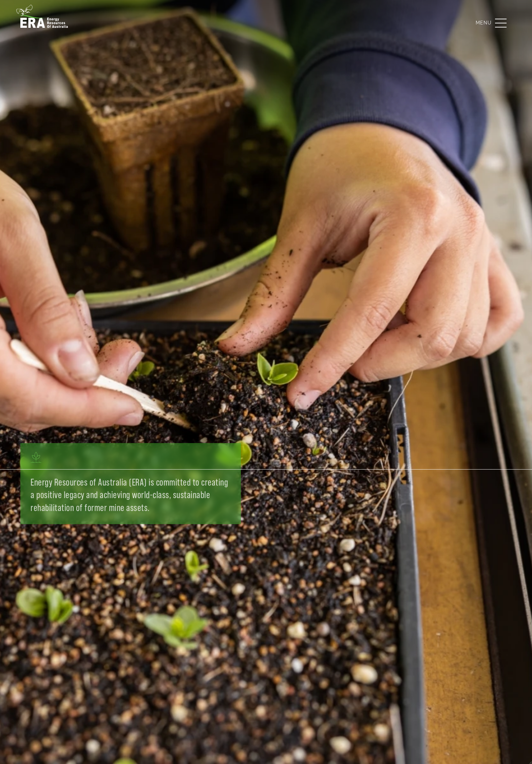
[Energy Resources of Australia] (44, 23)
